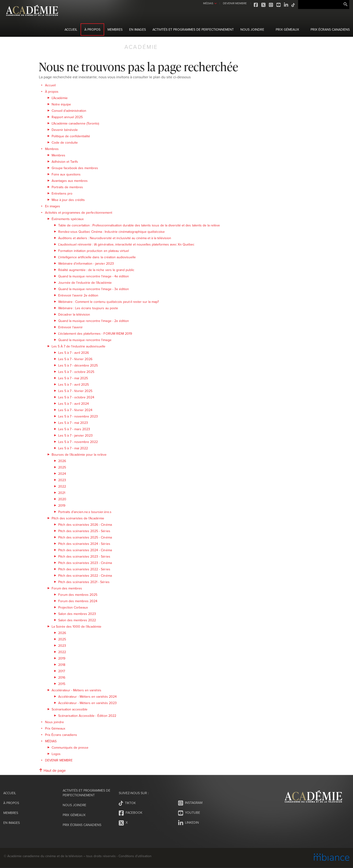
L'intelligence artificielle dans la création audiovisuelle (97, 257)
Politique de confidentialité (71, 136)
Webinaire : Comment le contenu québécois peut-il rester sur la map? (109, 302)
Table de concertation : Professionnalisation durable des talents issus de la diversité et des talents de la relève (139, 225)
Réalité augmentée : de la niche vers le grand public (96, 270)
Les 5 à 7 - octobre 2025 (76, 372)
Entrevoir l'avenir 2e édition (78, 295)
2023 (62, 480)
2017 (62, 671)
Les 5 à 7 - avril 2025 (74, 384)
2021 (62, 493)
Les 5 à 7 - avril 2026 (74, 353)
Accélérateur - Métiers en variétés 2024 (87, 697)
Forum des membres (67, 588)
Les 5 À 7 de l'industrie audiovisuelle (78, 346)
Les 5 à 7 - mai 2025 (73, 378)
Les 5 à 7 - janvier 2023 (75, 435)
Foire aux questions (66, 174)
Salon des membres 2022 (77, 620)
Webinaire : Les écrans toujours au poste (88, 308)
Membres (115, 29)
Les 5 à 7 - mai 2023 (73, 423)
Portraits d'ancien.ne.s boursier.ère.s (85, 512)
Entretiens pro (62, 193)
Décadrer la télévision (74, 314)
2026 (62, 461)
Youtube (278, 5)
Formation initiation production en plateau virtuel (94, 251)
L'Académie (60, 98)
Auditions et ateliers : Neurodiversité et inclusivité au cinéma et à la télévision (115, 238)
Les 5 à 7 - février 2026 (75, 359)
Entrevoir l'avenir (70, 327)
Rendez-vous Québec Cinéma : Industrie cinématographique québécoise (111, 232)
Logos (56, 754)
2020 (62, 499)
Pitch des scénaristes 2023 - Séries (84, 556)
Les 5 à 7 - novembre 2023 (78, 416)
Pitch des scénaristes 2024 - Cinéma (85, 550)
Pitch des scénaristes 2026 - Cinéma (85, 525)
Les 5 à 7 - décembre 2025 (78, 365)
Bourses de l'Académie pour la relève (79, 455)
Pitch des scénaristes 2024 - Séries (84, 544)
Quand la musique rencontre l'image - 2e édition (94, 321)
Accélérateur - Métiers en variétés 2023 (87, 703)
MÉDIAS (207, 3)
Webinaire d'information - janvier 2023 (86, 263)
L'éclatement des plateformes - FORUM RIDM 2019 (95, 334)
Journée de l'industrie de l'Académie (85, 283)
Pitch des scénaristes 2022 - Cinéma (85, 576)
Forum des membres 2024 (78, 601)
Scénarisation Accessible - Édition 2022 (87, 716)
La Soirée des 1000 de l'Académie (77, 626)
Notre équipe (61, 104)
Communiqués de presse (70, 747)
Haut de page (52, 770)
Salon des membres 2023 (77, 614)
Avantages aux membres (70, 181)
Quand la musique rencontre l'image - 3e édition (94, 289)
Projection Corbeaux (73, 607)
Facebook (255, 5)
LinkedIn (286, 5)
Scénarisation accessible (70, 709)
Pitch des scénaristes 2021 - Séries (84, 582)
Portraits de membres (67, 187)
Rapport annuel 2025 (67, 117)
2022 (62, 486)
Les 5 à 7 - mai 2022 (73, 448)
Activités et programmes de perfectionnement (193, 29)
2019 (62, 505)
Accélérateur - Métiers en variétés (76, 690)
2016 (62, 677)
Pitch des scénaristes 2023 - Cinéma (85, 563)
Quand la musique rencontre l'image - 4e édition (94, 276)
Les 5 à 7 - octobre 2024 (76, 397)
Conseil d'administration (69, 111)
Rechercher (345, 4)
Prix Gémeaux (287, 29)
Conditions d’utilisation (135, 856)
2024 (62, 474)
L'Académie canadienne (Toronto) (75, 123)
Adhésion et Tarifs (65, 162)
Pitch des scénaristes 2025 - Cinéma (85, 537)
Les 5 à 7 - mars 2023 (74, 429)
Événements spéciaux (68, 219)
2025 (62, 467)
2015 (62, 684)
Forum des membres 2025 (78, 595)
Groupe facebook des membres (75, 168)
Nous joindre (252, 29)
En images (137, 29)
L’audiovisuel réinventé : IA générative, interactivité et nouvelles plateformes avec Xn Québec (126, 244)
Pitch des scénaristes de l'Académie (78, 518)
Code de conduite (65, 142)
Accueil (71, 29)
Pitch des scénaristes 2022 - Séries (84, 569)
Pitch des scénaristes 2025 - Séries (84, 531)
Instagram (271, 5)
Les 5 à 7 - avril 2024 (74, 404)
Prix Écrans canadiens (330, 29)
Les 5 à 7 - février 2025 (75, 391)
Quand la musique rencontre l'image (85, 340)
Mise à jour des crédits (68, 200)
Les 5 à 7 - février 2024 (75, 410)
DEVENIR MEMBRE (234, 3)
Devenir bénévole (65, 130)
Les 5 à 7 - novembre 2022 (78, 442)
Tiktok (293, 5)
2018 (62, 665)
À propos (92, 29)
